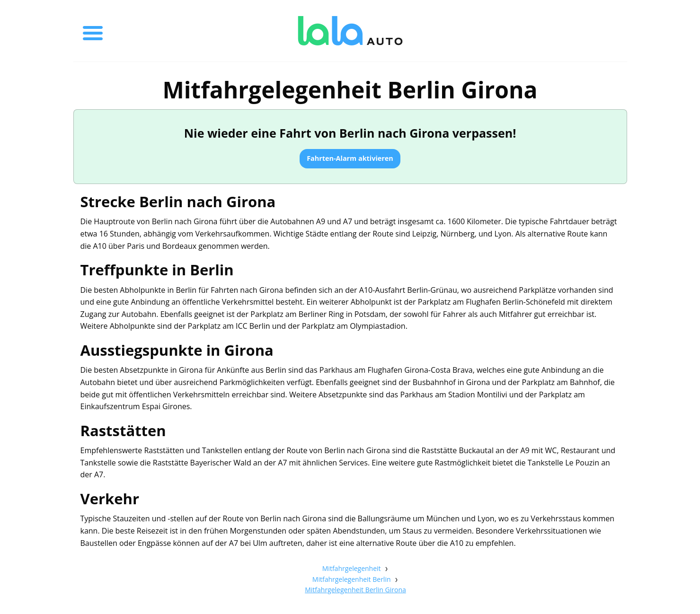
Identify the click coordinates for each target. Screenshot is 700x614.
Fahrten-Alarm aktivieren (350, 158)
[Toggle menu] (93, 31)
